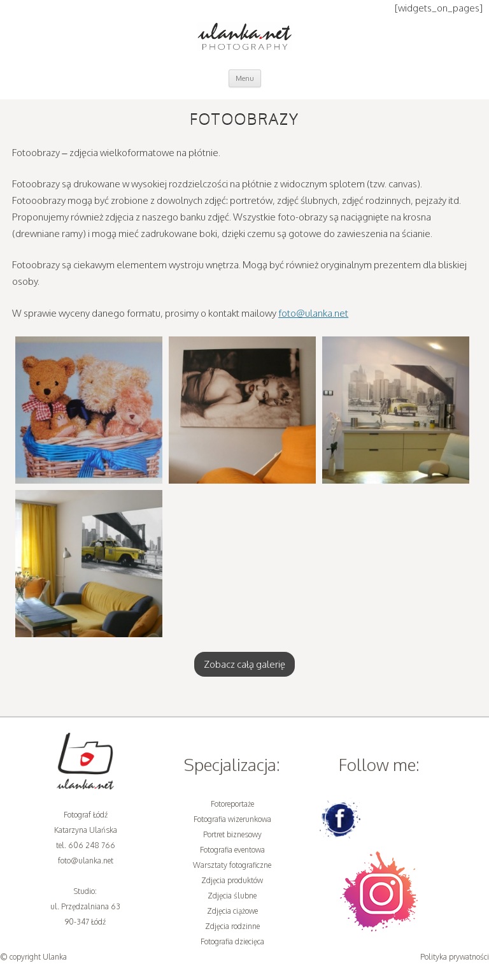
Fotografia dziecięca (232, 941)
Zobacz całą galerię (244, 664)
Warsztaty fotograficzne (232, 865)
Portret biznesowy (232, 834)
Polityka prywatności (455, 957)
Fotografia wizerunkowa (232, 819)
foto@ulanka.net (313, 313)
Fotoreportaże (232, 804)
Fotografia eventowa (232, 850)
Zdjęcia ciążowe (232, 911)
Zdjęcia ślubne (232, 896)
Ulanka (55, 957)
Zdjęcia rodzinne (232, 926)
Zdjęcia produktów (232, 880)
